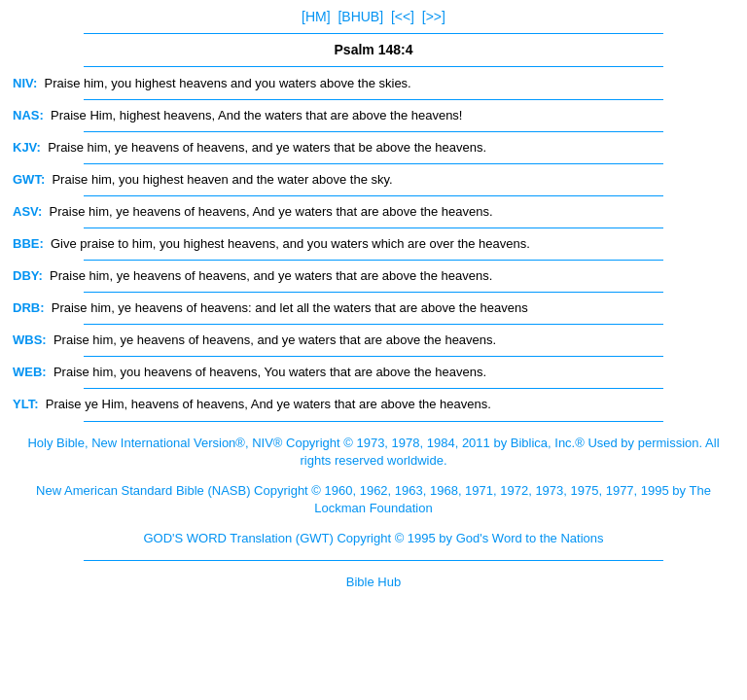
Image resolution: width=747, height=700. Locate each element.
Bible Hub (373, 582)
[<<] (403, 17)
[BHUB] (360, 17)
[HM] (316, 17)
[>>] (434, 17)
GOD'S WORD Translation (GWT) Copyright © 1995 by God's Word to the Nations (373, 538)
